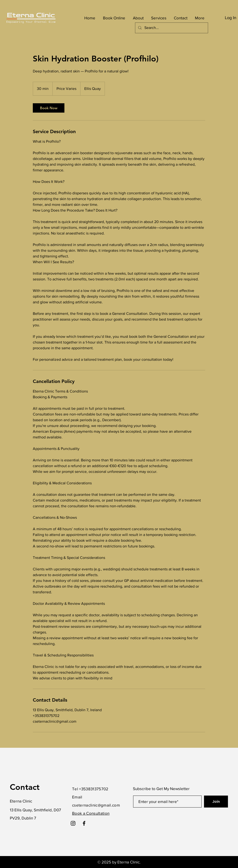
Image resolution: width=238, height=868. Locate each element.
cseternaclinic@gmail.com (96, 805)
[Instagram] (73, 823)
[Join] (216, 802)
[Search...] (171, 28)
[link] (49, 108)
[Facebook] (84, 823)
